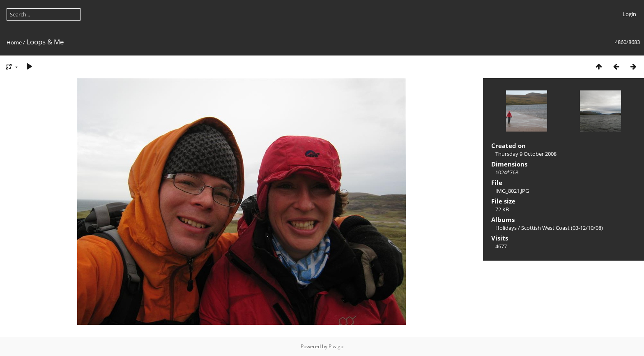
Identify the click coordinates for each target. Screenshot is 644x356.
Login (629, 14)
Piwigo (336, 346)
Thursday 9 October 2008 (526, 154)
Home (14, 42)
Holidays (506, 228)
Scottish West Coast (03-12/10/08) (562, 228)
